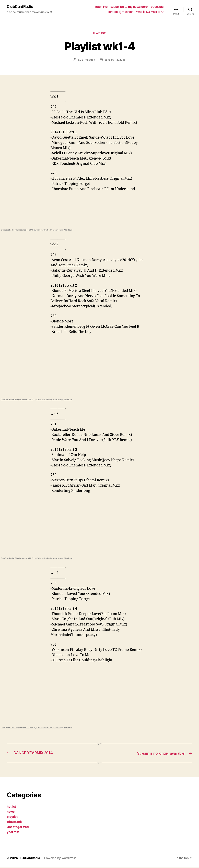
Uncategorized (18, 827)
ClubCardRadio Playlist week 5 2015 (17, 728)
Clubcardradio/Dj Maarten (49, 230)
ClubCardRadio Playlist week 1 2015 (17, 230)
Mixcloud (68, 230)
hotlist (11, 807)
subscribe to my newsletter (129, 7)
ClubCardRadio (21, 7)
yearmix (13, 832)
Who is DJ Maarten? (150, 12)
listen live (101, 7)
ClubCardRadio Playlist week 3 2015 (17, 559)
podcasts (157, 7)
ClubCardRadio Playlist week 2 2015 (17, 400)
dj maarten (88, 60)
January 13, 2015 (115, 60)
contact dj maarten (120, 12)
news (11, 812)
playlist (99, 34)
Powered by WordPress (61, 858)
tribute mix (15, 822)
